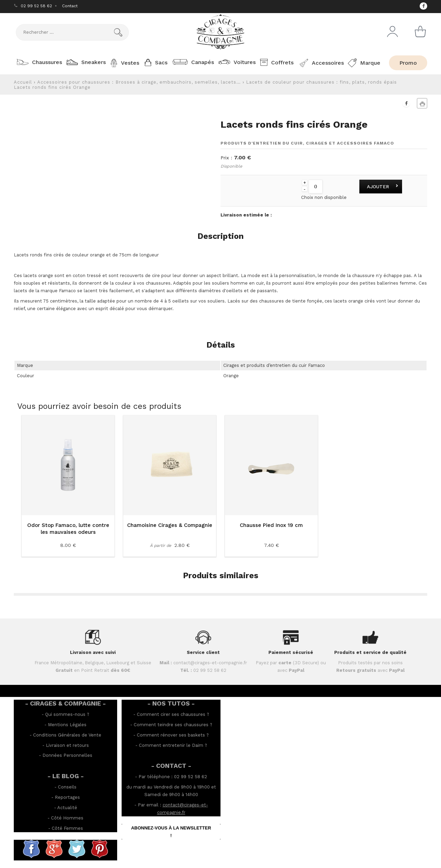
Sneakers (85, 62)
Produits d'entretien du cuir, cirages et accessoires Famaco (307, 143)
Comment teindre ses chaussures (171, 725)
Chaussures (38, 62)
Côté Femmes (67, 828)
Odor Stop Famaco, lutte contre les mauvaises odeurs (68, 529)
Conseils (67, 787)
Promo (408, 63)
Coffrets (276, 62)
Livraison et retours (67, 745)
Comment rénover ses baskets (171, 735)
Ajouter (378, 187)
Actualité (67, 808)
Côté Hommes (67, 818)
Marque (363, 63)
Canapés (192, 62)
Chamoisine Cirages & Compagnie (170, 525)
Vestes (124, 63)
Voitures (236, 62)
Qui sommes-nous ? (67, 714)
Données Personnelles (67, 755)
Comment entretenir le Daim (171, 745)
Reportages (67, 797)
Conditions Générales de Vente (67, 735)
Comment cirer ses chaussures (171, 714)
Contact (70, 6)
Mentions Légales (67, 725)
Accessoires (320, 63)
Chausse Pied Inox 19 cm (271, 525)
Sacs (155, 62)
